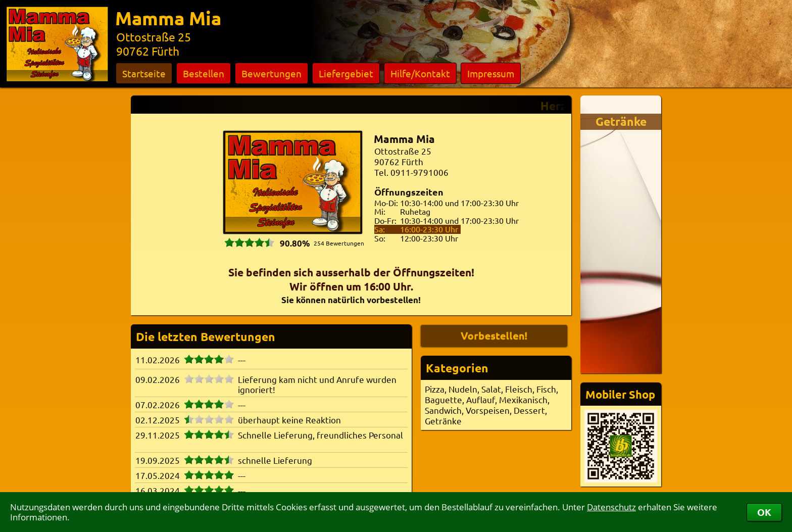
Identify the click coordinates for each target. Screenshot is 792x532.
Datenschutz (611, 507)
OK (764, 512)
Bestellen (204, 73)
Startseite (144, 73)
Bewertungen (271, 73)
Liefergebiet (346, 73)
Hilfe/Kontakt (420, 73)
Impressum (491, 73)
